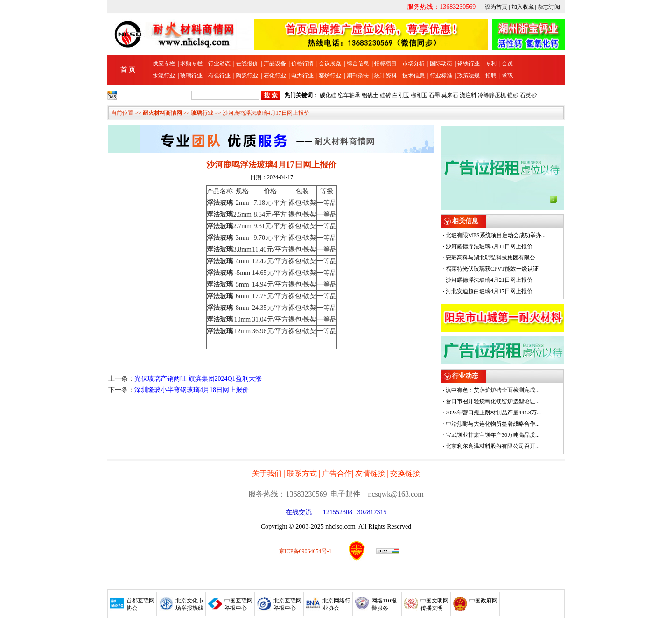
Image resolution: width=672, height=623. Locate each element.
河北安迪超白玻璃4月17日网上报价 (489, 291)
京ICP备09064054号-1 (305, 551)
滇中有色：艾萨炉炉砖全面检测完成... (493, 390)
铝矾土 (370, 95)
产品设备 (275, 63)
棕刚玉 (419, 95)
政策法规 (469, 76)
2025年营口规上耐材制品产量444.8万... (493, 413)
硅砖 (385, 95)
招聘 (491, 76)
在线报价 (247, 63)
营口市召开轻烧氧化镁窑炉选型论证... (493, 401)
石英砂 (528, 95)
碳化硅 (328, 95)
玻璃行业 (191, 76)
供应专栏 (164, 63)
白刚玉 (401, 95)
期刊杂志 (358, 76)
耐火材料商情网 (162, 113)
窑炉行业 (330, 76)
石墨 (434, 95)
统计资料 (385, 76)
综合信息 (358, 63)
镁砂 (513, 95)
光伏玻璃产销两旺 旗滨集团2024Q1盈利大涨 (198, 379)
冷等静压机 (492, 95)
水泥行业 (164, 76)
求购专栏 (191, 63)
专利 (491, 63)
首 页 (128, 70)
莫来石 (450, 95)
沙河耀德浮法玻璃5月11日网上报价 (489, 246)
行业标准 (441, 76)
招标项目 (385, 63)
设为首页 (496, 7)
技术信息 (413, 76)
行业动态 (219, 63)
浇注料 (468, 95)
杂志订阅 (549, 7)
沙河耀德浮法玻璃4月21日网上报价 (489, 280)
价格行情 (302, 63)
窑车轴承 (349, 95)
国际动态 (441, 63)
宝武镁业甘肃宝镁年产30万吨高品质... (493, 435)
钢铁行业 (469, 63)
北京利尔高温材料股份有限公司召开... (493, 446)
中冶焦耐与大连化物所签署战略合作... (493, 424)
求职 (507, 76)
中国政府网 (483, 601)
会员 (507, 63)
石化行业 (275, 76)
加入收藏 (523, 7)
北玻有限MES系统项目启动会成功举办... (496, 235)
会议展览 (330, 63)
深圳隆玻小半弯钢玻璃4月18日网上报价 (192, 390)
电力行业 (302, 76)
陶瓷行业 (247, 76)
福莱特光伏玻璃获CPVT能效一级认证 (492, 269)
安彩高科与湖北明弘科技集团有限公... (493, 258)
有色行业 (219, 76)
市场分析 (413, 63)
